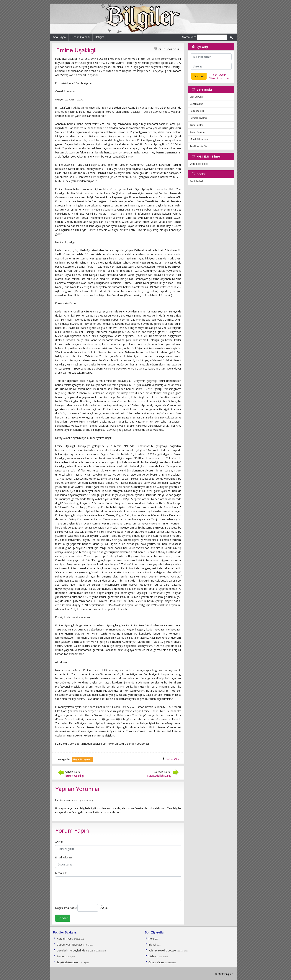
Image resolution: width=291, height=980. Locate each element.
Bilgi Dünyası (196, 97)
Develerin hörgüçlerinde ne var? (76, 951)
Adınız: (59, 842)
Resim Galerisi (81, 37)
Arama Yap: (189, 37)
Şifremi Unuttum (219, 78)
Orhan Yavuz (156, 962)
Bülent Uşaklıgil (75, 776)
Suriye (61, 956)
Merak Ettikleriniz (199, 139)
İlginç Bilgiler (196, 125)
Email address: (64, 857)
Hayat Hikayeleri (198, 118)
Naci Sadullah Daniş (159, 776)
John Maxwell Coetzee (162, 951)
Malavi (153, 956)
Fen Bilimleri (196, 181)
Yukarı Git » (173, 759)
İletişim (100, 37)
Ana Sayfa (59, 37)
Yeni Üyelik (219, 75)
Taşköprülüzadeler (68, 962)
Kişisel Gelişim (197, 132)
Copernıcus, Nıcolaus (70, 945)
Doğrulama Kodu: (66, 908)
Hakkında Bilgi (197, 111)
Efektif (152, 945)
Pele (151, 939)
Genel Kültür (196, 104)
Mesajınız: (61, 873)
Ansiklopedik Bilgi (199, 146)
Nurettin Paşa (65, 939)
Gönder (63, 918)
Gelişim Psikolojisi (199, 164)
